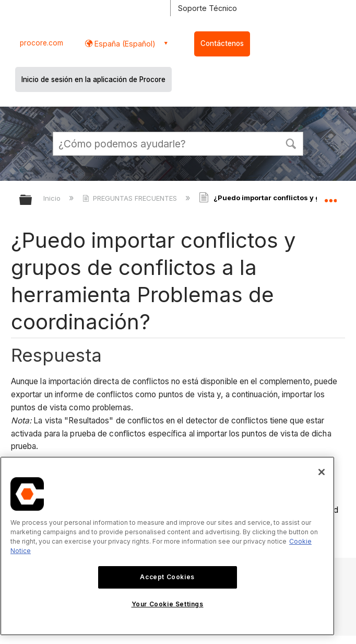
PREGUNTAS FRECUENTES (131, 198)
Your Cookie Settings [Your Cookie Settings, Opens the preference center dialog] (168, 604)
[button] (291, 143)
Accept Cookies (167, 577)
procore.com (41, 43)
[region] (167, 546)
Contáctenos (222, 43)
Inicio (53, 198)
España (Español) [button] (124, 44)
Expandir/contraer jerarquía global (32, 200)
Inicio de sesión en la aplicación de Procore (93, 79)
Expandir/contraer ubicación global (330, 197)
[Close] (322, 472)
